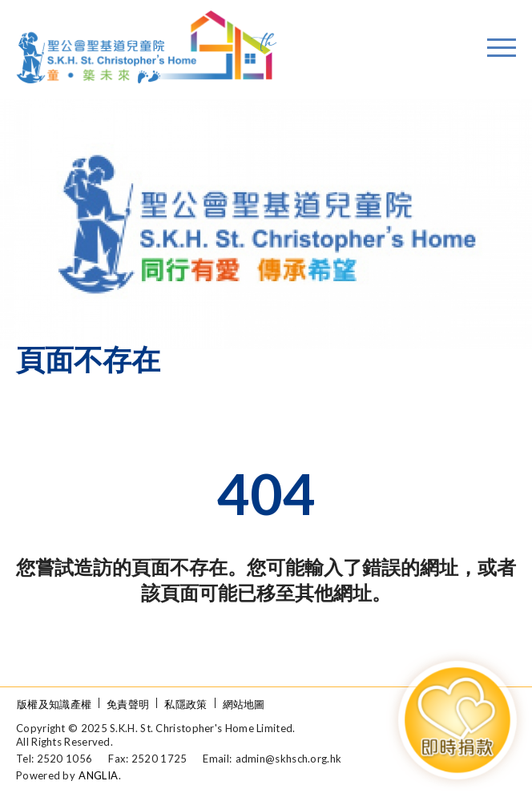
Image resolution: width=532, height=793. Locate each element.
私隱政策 (185, 704)
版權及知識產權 (54, 704)
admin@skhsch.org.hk (289, 759)
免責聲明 (128, 704)
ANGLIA (98, 775)
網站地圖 (244, 704)
